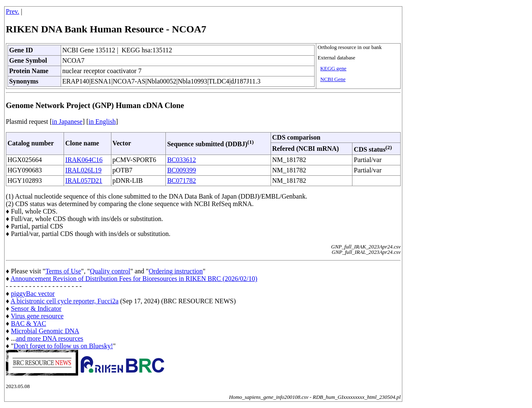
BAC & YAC (28, 323)
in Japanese (67, 122)
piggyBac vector (33, 294)
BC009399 (181, 170)
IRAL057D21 (84, 181)
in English (102, 122)
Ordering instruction (176, 271)
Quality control (110, 271)
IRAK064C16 (84, 160)
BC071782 (181, 181)
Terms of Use (63, 271)
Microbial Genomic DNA (45, 331)
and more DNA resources (49, 338)
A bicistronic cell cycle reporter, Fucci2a (64, 301)
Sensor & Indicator (36, 308)
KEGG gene (334, 69)
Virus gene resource (37, 316)
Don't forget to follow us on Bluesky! (63, 346)
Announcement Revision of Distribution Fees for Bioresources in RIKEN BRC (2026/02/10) (134, 279)
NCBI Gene (333, 79)
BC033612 (181, 160)
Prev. (12, 11)
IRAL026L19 (83, 170)
